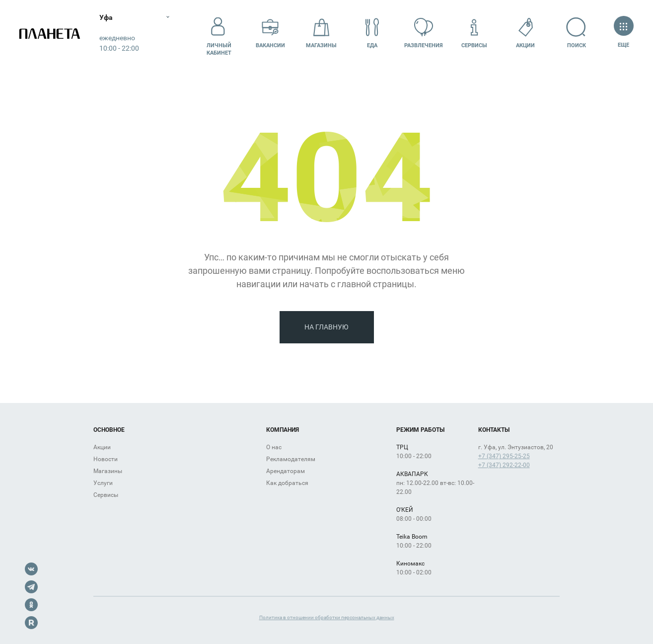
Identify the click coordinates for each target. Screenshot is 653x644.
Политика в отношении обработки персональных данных (327, 617)
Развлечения (424, 33)
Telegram (31, 587)
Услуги (103, 483)
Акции (525, 33)
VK (31, 569)
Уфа (106, 17)
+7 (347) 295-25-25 (504, 456)
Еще (623, 33)
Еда (372, 33)
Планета (50, 34)
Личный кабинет (219, 33)
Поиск (576, 33)
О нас (274, 447)
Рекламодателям (291, 459)
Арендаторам (286, 471)
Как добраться (287, 483)
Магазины (321, 33)
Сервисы (474, 33)
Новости (106, 459)
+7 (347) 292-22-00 (504, 465)
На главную (326, 327)
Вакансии (270, 33)
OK (31, 605)
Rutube (31, 623)
